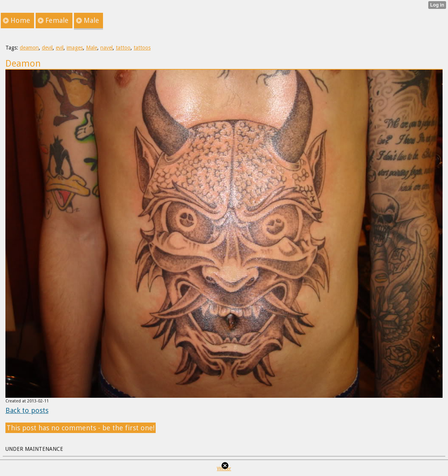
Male (92, 48)
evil (60, 48)
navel (106, 48)
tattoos (142, 48)
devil (47, 48)
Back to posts (27, 410)
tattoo (123, 48)
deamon (29, 48)
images (75, 48)
